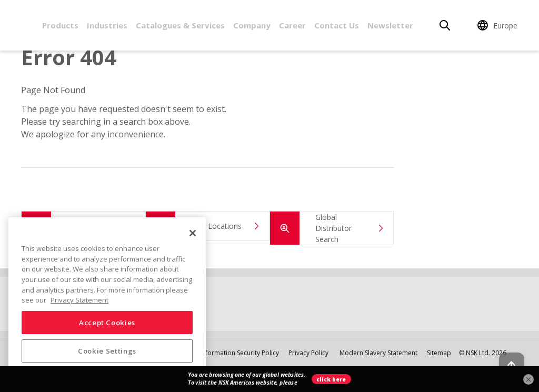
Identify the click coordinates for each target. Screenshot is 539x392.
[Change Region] (499, 25)
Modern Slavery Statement (379, 353)
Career (292, 25)
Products (60, 25)
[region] (107, 300)
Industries (107, 25)
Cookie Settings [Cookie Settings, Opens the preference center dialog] (107, 351)
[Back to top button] (505, 354)
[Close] (193, 233)
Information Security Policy (239, 353)
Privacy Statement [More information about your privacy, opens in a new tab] (79, 300)
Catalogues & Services (180, 25)
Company (252, 25)
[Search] (445, 25)
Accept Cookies (107, 323)
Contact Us (337, 25)
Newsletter (390, 25)
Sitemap (439, 353)
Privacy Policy (308, 353)
